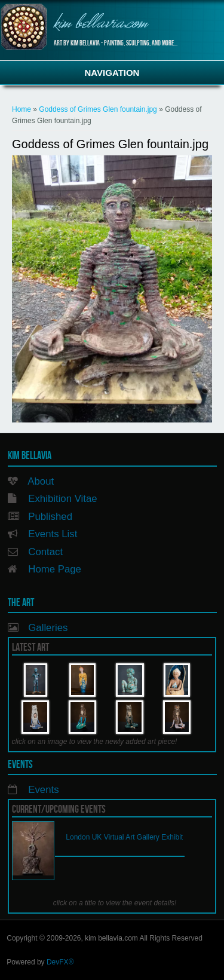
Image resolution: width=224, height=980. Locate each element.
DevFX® (60, 962)
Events (43, 790)
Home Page (55, 569)
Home (22, 109)
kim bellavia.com (101, 24)
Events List (53, 534)
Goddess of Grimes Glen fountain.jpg (98, 109)
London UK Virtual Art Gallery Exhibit (124, 837)
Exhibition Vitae (62, 499)
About (41, 481)
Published (50, 517)
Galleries (48, 628)
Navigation (112, 73)
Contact (45, 552)
